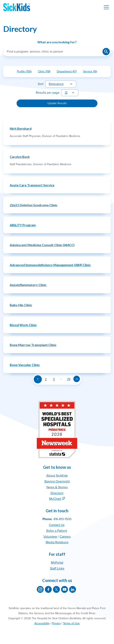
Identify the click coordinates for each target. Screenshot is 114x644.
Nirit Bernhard (21, 128)
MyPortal (57, 563)
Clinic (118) (46, 72)
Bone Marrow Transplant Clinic (33, 345)
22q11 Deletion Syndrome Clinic (34, 205)
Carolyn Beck (20, 157)
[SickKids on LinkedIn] (73, 589)
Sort (41, 84)
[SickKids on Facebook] (48, 589)
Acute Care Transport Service (32, 185)
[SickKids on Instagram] (40, 589)
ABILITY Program (23, 225)
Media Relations (57, 542)
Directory (57, 493)
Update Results (57, 103)
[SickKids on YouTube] (64, 589)
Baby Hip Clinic (21, 305)
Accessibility (42, 623)
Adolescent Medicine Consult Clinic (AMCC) (42, 245)
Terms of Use (71, 623)
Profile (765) (26, 72)
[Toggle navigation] (106, 7)
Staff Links (57, 568)
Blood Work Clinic (23, 325)
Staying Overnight (57, 481)
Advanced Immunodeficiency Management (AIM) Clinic (50, 265)
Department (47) (68, 72)
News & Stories (57, 487)
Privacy (56, 623)
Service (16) (92, 72)
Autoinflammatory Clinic (28, 285)
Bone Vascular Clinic (25, 365)
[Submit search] (106, 52)
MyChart (55, 499)
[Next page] (77, 379)
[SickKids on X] (56, 589)
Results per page (48, 93)
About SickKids (57, 476)
